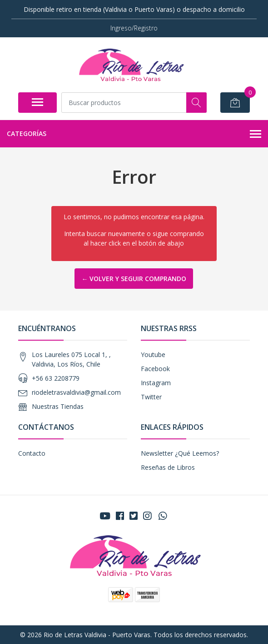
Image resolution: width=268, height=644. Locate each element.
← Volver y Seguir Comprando (134, 279)
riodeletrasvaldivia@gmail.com (76, 392)
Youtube (153, 355)
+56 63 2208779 (56, 378)
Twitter (151, 397)
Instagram (156, 383)
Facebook (155, 369)
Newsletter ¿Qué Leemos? (180, 453)
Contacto (32, 453)
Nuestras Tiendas (58, 406)
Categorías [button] (134, 134)
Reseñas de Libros (168, 467)
